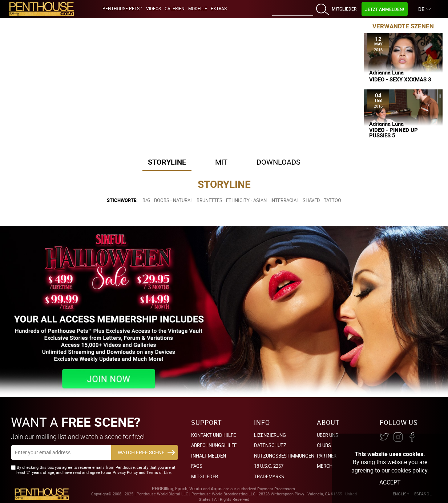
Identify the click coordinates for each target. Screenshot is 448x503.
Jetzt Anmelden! (385, 9)
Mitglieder (344, 9)
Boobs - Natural (173, 200)
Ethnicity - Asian (246, 200)
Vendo (196, 489)
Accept (390, 482)
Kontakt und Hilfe (213, 435)
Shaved (311, 200)
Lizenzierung (270, 435)
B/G (146, 200)
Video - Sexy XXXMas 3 (400, 79)
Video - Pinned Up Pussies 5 (393, 133)
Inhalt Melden (209, 456)
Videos (154, 8)
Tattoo (332, 200)
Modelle (198, 8)
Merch (325, 466)
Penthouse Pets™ (122, 8)
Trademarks (269, 476)
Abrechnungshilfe (214, 445)
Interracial (285, 200)
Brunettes (209, 200)
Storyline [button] (167, 162)
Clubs (324, 445)
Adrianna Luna (386, 72)
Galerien (175, 8)
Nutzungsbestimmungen (284, 456)
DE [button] (422, 9)
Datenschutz (270, 445)
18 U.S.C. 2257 (269, 466)
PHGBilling (163, 489)
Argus (217, 489)
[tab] (167, 163)
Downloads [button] (279, 162)
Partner (327, 456)
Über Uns (328, 435)
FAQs (197, 466)
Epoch (181, 489)
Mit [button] (221, 162)
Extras (219, 8)
